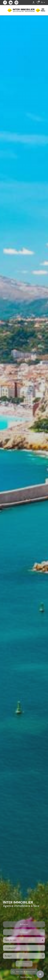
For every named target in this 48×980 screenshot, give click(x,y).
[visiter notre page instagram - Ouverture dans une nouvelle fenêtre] (16, 3)
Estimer (24, 942)
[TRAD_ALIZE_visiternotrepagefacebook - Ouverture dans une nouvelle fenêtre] (5, 2)
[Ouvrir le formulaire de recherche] (24, 974)
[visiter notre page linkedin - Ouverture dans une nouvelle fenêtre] (11, 3)
